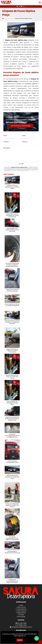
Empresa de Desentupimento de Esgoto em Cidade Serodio (12, 582)
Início (21, 605)
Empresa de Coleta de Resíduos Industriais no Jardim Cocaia (12, 419)
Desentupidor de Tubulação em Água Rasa (12, 403)
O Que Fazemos (21, 609)
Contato (21, 615)
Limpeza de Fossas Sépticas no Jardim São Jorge (12, 477)
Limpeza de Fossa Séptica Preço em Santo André (12, 187)
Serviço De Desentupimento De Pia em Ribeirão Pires (12, 436)
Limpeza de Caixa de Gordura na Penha (12, 290)
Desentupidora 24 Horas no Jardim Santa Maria (12, 305)
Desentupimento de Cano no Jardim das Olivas (12, 377)
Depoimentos (21, 613)
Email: (24, 136)
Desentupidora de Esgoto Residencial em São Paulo (12, 230)
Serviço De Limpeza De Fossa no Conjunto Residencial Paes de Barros (12, 266)
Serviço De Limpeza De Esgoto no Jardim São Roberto (12, 505)
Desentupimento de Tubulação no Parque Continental (12, 215)
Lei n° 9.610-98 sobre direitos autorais (20, 171)
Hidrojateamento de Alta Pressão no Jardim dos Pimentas (12, 322)
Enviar (21, 164)
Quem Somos (21, 607)
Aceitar (20, 640)
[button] (40, 3)
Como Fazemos (21, 611)
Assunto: (25, 142)
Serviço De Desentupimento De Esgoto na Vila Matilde (12, 538)
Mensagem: (7, 148)
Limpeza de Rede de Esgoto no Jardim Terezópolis (12, 351)
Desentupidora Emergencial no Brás (12, 462)
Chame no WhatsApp (21, 126)
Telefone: (6, 142)
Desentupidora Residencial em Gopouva (12, 552)
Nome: (6, 136)
